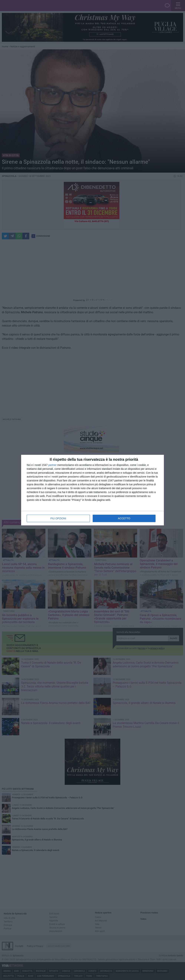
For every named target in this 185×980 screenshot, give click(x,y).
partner (52, 465)
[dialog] (92, 490)
